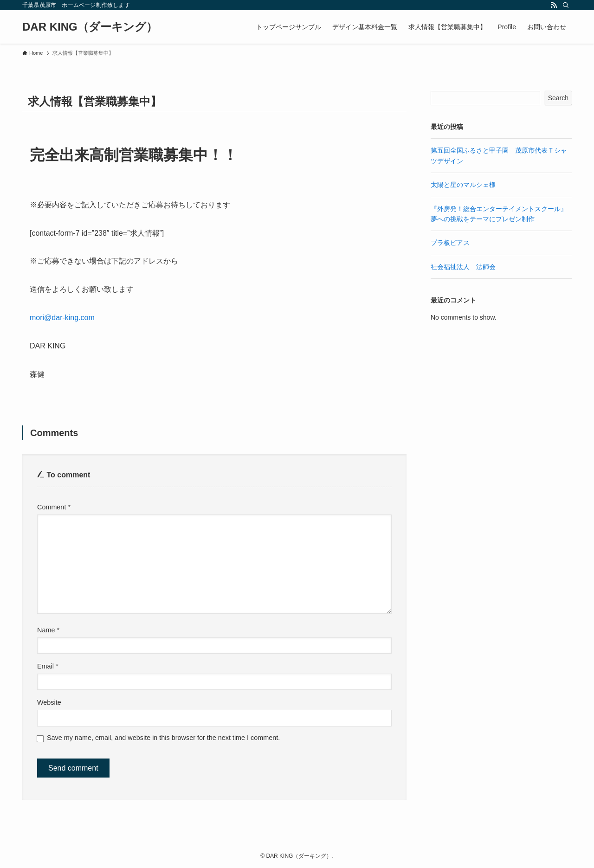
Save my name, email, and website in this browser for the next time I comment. (163, 738)
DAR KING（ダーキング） (90, 27)
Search (558, 98)
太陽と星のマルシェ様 (463, 185)
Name (48, 630)
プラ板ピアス (450, 243)
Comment (54, 507)
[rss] (554, 5)
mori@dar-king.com (62, 318)
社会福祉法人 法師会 (463, 267)
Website (49, 702)
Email (48, 666)
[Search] (566, 5)
